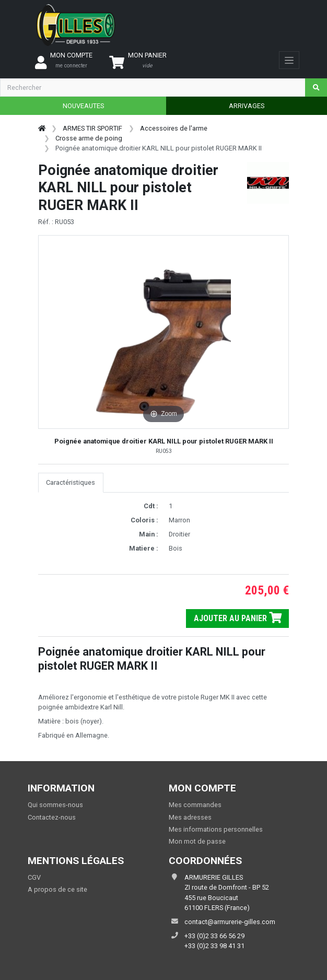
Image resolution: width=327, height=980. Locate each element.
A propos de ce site (57, 889)
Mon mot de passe (197, 841)
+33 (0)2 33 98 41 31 (214, 946)
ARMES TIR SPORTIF (92, 128)
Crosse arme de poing (89, 138)
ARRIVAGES (247, 106)
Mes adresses (190, 817)
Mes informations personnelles (216, 829)
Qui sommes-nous (55, 805)
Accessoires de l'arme (174, 128)
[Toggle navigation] (289, 60)
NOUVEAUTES (83, 106)
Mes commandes (195, 805)
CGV (34, 877)
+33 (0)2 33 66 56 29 (214, 936)
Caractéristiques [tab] (71, 482)
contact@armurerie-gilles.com (230, 922)
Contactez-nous (52, 817)
